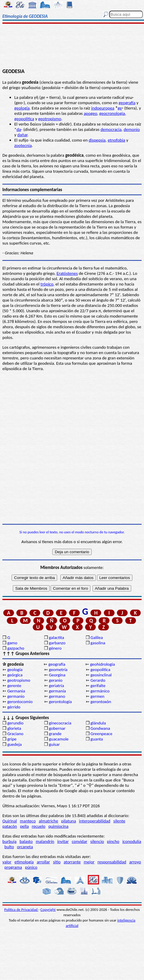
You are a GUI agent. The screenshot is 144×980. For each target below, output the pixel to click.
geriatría (56, 686)
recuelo (39, 826)
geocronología (112, 113)
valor (7, 862)
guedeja (14, 744)
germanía (57, 691)
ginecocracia (60, 723)
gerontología (60, 702)
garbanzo (57, 643)
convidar (79, 841)
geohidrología (102, 664)
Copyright (48, 910)
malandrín (45, 841)
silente (119, 821)
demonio (132, 129)
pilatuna (69, 821)
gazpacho (16, 648)
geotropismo (50, 119)
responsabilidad (112, 862)
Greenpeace (101, 734)
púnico (31, 867)
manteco (28, 821)
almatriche (48, 821)
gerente (14, 686)
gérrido (14, 707)
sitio (57, 862)
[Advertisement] (72, 47)
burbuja (10, 841)
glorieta (14, 728)
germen (97, 696)
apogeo (90, 113)
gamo (12, 643)
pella (24, 826)
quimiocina (58, 826)
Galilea (97, 638)
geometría (58, 670)
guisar (54, 744)
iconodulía (132, 841)
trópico (47, 284)
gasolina (98, 643)
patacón (10, 826)
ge (120, 108)
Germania (16, 691)
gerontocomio (20, 702)
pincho (113, 841)
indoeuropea (103, 108)
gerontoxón (101, 702)
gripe (12, 739)
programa (13, 867)
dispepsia (97, 140)
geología (22, 108)
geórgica (15, 675)
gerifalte (98, 686)
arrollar (43, 862)
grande (55, 734)
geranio (56, 680)
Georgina (57, 675)
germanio (16, 696)
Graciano (15, 734)
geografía (127, 103)
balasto (26, 841)
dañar (22, 135)
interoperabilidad (95, 821)
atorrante (72, 862)
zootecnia (23, 145)
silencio (97, 841)
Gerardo (98, 680)
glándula (98, 723)
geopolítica (24, 119)
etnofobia (116, 140)
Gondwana (100, 728)
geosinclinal (101, 675)
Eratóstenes (67, 273)
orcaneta (25, 847)
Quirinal (10, 821)
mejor (89, 862)
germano (57, 696)
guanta (97, 739)
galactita (56, 638)
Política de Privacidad (21, 910)
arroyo (135, 862)
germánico (100, 691)
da (19, 129)
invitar (63, 841)
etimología (24, 862)
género (55, 648)
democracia (111, 129)
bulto (9, 847)
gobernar (57, 728)
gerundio (15, 723)
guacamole (59, 739)
